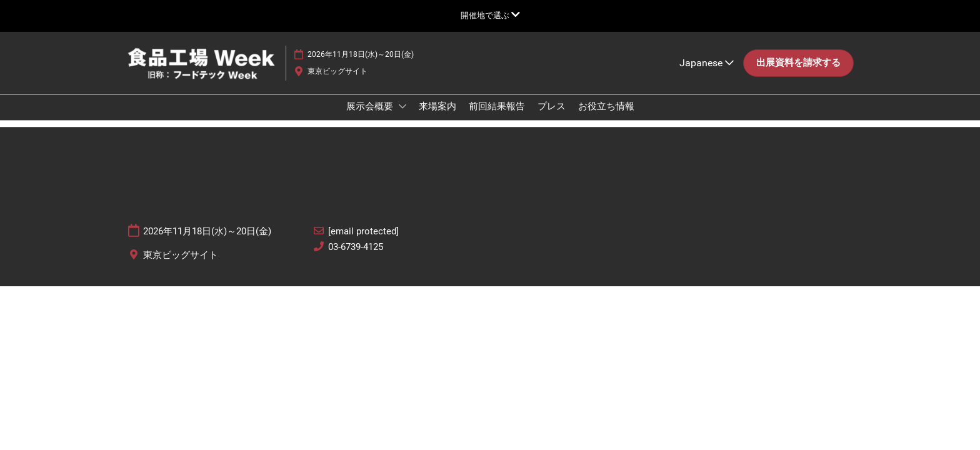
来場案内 (437, 118)
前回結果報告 (497, 118)
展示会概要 (371, 118)
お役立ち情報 (606, 118)
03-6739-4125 (356, 258)
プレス (552, 118)
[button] (798, 75)
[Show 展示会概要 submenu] (402, 118)
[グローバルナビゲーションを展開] (490, 15)
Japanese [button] (707, 75)
